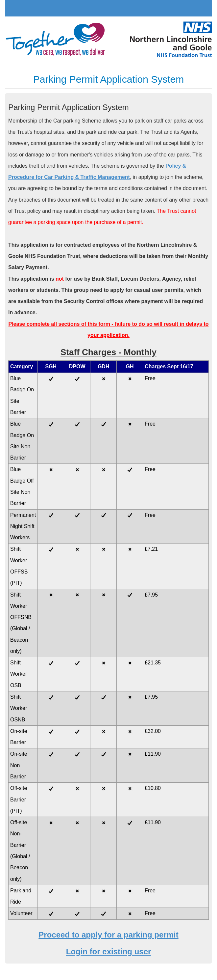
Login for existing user (109, 952)
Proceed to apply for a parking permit (108, 935)
